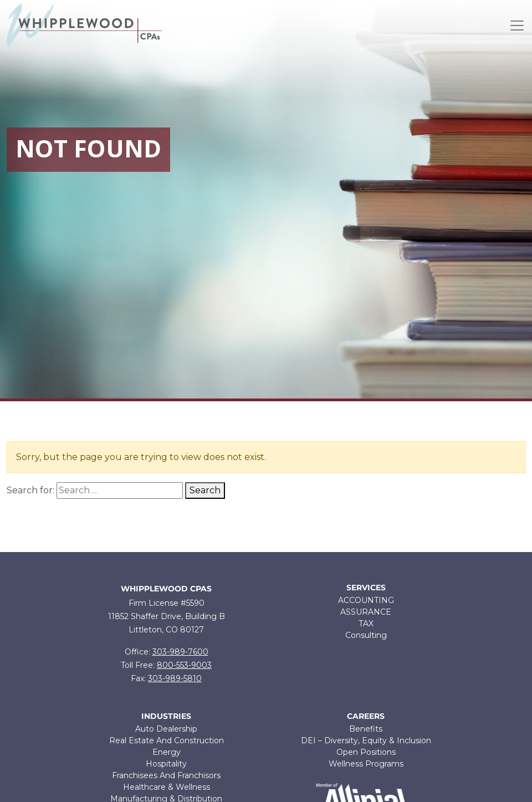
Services (366, 588)
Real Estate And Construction (167, 740)
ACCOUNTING (366, 600)
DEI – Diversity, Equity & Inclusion (366, 740)
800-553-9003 (184, 665)
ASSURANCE (366, 612)
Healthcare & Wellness (167, 787)
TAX (366, 624)
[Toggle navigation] (517, 25)
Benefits (366, 729)
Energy (167, 752)
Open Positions (366, 752)
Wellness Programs (366, 764)
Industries (166, 716)
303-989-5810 (175, 678)
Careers (366, 716)
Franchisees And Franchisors (166, 775)
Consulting (366, 635)
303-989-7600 (180, 652)
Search (205, 490)
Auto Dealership (166, 729)
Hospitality (166, 764)
